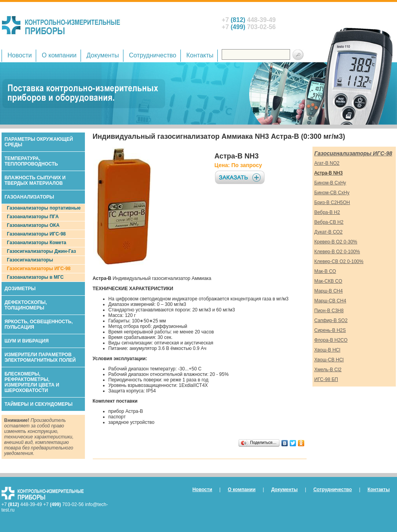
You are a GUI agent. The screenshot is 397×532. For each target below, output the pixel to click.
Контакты (200, 55)
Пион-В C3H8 (329, 311)
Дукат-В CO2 (329, 232)
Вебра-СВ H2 (329, 222)
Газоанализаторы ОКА (33, 225)
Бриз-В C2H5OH (332, 202)
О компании (59, 55)
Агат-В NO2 (327, 163)
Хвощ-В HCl (327, 350)
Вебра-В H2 (327, 212)
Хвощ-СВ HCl (329, 360)
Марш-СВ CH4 (330, 301)
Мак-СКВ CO (328, 281)
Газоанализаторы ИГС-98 (37, 234)
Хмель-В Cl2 (328, 370)
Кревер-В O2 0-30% (336, 242)
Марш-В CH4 (329, 291)
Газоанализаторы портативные (44, 208)
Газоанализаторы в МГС (36, 277)
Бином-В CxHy (330, 183)
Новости (20, 55)
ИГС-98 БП (326, 379)
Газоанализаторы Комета (37, 243)
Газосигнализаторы (30, 260)
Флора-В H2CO (331, 340)
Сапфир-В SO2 (331, 320)
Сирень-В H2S (330, 330)
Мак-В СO (325, 271)
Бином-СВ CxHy (332, 193)
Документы (103, 55)
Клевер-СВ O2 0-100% (339, 261)
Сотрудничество (153, 55)
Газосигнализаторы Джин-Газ (42, 251)
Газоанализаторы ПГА (33, 217)
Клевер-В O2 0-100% (337, 252)
